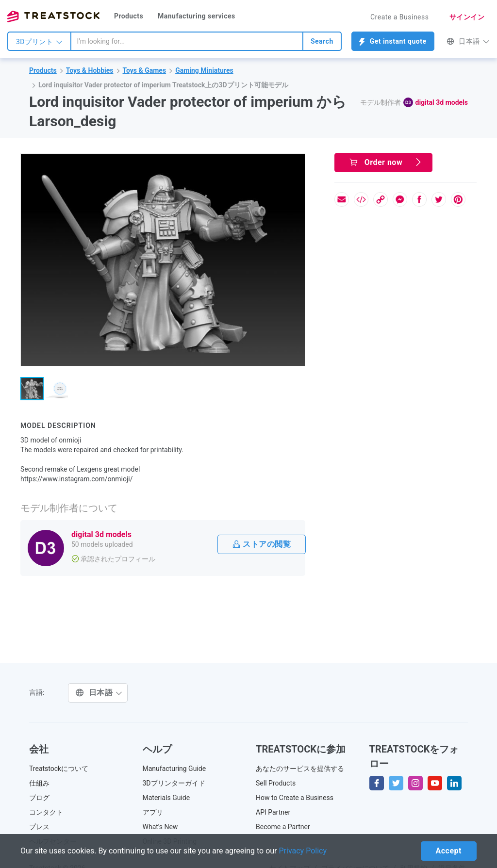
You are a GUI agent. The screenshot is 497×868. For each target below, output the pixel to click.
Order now (386, 162)
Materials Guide (166, 798)
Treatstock (53, 16)
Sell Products (276, 783)
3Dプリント (39, 42)
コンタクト (46, 812)
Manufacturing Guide (174, 769)
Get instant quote (393, 41)
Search (322, 41)
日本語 (468, 41)
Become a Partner (283, 827)
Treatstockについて (59, 769)
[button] (296, 162)
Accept (449, 851)
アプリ (153, 812)
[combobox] (187, 41)
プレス (39, 827)
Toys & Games (145, 70)
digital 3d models (442, 102)
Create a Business (400, 17)
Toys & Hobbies (90, 70)
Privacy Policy (303, 851)
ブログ (39, 798)
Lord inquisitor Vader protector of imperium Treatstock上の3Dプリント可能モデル (163, 85)
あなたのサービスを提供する (300, 769)
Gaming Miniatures (204, 70)
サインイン (467, 17)
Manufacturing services (197, 16)
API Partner (273, 812)
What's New (160, 827)
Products (129, 16)
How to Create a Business (295, 798)
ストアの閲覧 (262, 544)
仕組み (39, 783)
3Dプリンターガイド (174, 783)
